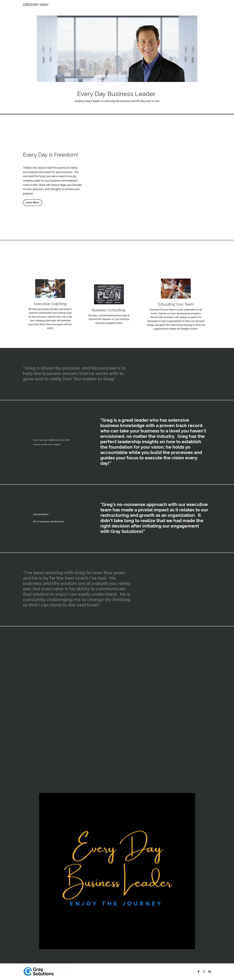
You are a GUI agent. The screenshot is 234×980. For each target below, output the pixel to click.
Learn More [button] (33, 203)
